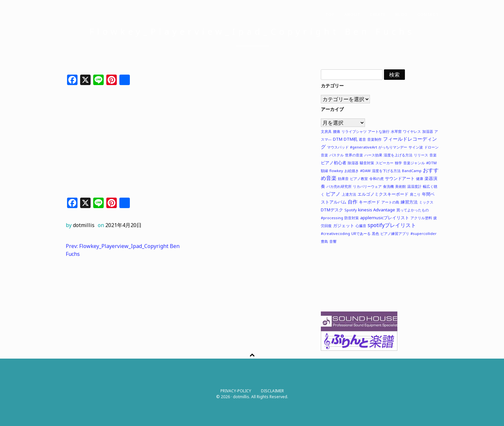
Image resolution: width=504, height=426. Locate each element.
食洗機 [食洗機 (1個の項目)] (388, 186)
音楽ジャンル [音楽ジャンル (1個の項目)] (414, 163)
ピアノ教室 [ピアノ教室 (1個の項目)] (359, 178)
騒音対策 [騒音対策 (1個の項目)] (367, 163)
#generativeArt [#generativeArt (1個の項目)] (364, 147)
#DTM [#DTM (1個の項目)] (431, 163)
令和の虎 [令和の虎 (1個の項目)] (376, 178)
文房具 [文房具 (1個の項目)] (326, 131)
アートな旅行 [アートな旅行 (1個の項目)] (379, 131)
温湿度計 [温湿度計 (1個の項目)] (414, 186)
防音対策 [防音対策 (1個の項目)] (352, 218)
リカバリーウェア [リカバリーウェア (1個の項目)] (367, 186)
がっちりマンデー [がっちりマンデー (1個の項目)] (393, 147)
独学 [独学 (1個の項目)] (398, 163)
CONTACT (428, 15)
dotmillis (84, 225)
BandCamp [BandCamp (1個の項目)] (412, 171)
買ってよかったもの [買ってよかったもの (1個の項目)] (413, 210)
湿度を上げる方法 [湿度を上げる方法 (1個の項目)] (398, 155)
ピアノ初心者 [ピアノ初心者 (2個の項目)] (334, 163)
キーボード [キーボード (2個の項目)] (369, 202)
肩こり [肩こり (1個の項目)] (415, 194)
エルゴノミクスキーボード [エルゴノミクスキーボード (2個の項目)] (383, 194)
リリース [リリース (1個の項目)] (421, 155)
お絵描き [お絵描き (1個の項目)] (352, 171)
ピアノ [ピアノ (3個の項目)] (333, 194)
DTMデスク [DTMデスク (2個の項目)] (332, 210)
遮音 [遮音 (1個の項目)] (362, 139)
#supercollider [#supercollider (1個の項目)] (424, 233)
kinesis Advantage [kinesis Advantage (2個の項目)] (377, 210)
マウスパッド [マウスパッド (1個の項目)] (338, 147)
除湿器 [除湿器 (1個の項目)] (353, 163)
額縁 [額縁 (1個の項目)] (324, 171)
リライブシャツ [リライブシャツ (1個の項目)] (354, 131)
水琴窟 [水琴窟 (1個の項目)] (396, 131)
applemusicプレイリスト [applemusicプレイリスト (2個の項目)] (385, 218)
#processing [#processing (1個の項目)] (332, 218)
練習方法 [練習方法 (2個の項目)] (409, 202)
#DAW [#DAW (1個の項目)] (365, 171)
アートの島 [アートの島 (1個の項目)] (390, 202)
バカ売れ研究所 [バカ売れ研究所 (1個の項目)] (339, 186)
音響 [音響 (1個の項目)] (333, 241)
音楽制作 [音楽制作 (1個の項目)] (374, 139)
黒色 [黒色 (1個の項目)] (375, 233)
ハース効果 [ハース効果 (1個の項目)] (373, 155)
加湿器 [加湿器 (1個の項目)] (428, 131)
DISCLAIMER (272, 391)
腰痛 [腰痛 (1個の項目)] (337, 131)
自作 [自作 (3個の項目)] (353, 202)
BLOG (401, 15)
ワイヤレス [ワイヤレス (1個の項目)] (412, 131)
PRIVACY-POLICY (236, 391)
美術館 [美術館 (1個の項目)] (400, 186)
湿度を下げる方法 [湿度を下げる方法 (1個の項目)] (386, 171)
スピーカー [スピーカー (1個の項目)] (384, 163)
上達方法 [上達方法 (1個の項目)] (349, 194)
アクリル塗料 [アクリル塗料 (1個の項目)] (421, 218)
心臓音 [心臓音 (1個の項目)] (361, 226)
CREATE (378, 15)
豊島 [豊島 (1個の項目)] (324, 241)
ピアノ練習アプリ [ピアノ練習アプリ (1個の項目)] (395, 233)
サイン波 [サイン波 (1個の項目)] (416, 147)
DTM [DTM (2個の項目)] (338, 139)
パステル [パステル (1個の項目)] (337, 155)
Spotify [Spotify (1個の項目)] (351, 210)
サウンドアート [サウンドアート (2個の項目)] (400, 178)
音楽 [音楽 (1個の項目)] (433, 155)
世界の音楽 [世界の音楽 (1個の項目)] (354, 155)
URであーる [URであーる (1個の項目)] (361, 233)
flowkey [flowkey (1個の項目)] (336, 171)
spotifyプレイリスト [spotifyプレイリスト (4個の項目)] (392, 225)
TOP (330, 15)
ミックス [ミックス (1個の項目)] (426, 202)
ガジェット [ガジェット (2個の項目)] (344, 225)
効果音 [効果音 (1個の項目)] (343, 178)
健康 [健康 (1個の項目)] (420, 178)
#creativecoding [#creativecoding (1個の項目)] (335, 233)
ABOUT (352, 15)
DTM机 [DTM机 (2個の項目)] (351, 139)
